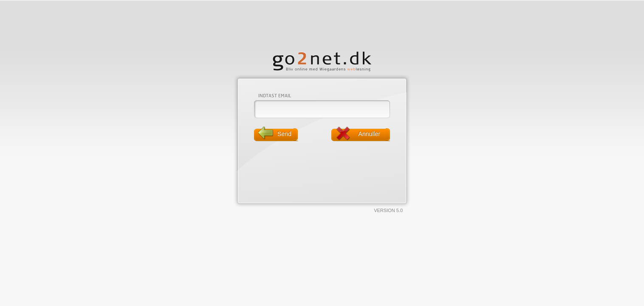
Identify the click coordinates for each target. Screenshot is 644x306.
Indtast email (275, 96)
